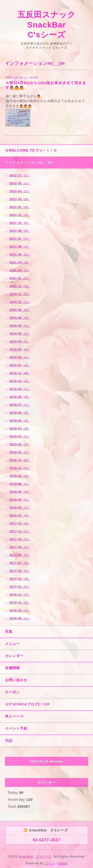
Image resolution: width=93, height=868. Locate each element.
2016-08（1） (20, 618)
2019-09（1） (20, 389)
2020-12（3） (20, 286)
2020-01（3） (20, 365)
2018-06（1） (20, 500)
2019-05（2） (20, 421)
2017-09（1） (20, 547)
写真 (9, 631)
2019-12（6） (20, 373)
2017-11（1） (20, 531)
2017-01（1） (20, 587)
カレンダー (14, 656)
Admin (63, 863)
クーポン (12, 692)
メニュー (12, 644)
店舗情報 (12, 668)
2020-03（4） (20, 349)
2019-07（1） (20, 405)
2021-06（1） (20, 247)
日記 (9, 740)
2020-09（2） (20, 310)
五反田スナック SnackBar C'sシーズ (51, 25)
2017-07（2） (20, 563)
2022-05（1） (20, 183)
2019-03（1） (20, 436)
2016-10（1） (20, 610)
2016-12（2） (20, 595)
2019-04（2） (20, 429)
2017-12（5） (20, 523)
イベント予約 (16, 728)
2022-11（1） (20, 175)
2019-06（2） (20, 413)
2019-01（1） (20, 452)
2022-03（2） (20, 199)
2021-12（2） (20, 215)
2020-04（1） (20, 342)
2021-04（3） (20, 262)
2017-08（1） (20, 555)
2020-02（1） (20, 357)
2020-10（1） (20, 302)
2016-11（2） (20, 603)
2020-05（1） (20, 334)
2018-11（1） (20, 468)
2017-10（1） (20, 539)
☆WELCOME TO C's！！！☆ (31, 150)
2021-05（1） (20, 255)
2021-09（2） (20, 231)
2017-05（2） (20, 571)
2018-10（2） (20, 476)
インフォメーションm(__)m (29, 162)
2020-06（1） (20, 326)
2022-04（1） (20, 191)
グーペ (50, 863)
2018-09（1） (20, 484)
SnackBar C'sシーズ (35, 857)
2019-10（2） (20, 381)
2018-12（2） (20, 460)
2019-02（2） (20, 444)
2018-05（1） (20, 508)
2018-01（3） (20, 516)
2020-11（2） (20, 294)
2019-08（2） (20, 397)
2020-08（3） (20, 318)
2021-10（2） (20, 223)
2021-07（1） (20, 239)
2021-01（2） (20, 278)
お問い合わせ (16, 680)
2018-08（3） (20, 492)
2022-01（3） (20, 207)
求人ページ (14, 716)
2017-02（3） (20, 579)
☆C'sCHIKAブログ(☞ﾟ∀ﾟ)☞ (28, 704)
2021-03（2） (20, 270)
